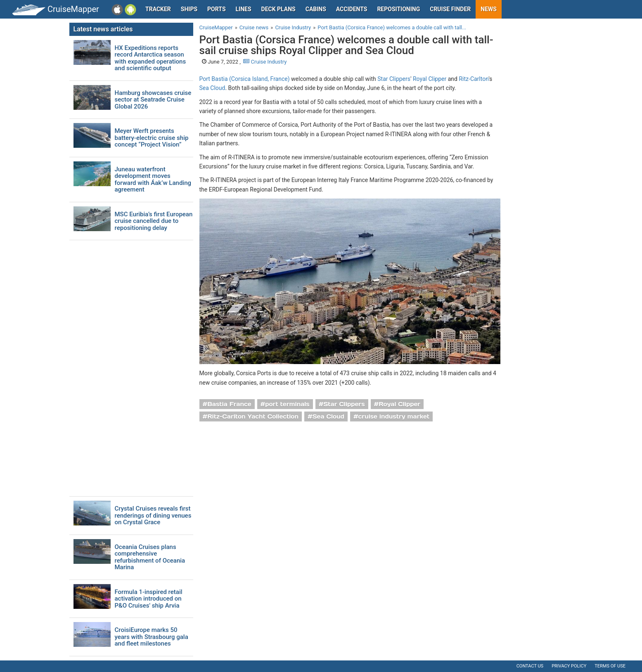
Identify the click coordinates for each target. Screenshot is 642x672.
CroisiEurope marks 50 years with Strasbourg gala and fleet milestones (152, 637)
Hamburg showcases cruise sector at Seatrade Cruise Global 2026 (153, 100)
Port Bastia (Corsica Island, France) (245, 79)
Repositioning (398, 9)
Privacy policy (569, 666)
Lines (244, 9)
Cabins (316, 9)
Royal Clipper (430, 79)
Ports (216, 9)
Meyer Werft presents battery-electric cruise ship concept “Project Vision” (152, 138)
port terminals (287, 404)
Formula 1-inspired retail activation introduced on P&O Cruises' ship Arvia (149, 599)
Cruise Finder (450, 9)
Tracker (158, 9)
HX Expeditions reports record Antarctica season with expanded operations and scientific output (150, 58)
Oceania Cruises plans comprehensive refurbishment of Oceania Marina (150, 557)
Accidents (352, 9)
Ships (189, 9)
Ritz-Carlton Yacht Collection (253, 416)
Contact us (530, 666)
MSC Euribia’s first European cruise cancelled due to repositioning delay (154, 221)
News (489, 9)
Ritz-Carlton (474, 79)
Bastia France (229, 404)
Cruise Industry (265, 62)
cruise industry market (394, 416)
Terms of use (610, 666)
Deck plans (278, 9)
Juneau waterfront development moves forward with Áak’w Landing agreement (153, 180)
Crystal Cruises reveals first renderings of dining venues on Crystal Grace (153, 516)
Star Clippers (394, 79)
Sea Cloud (212, 88)
